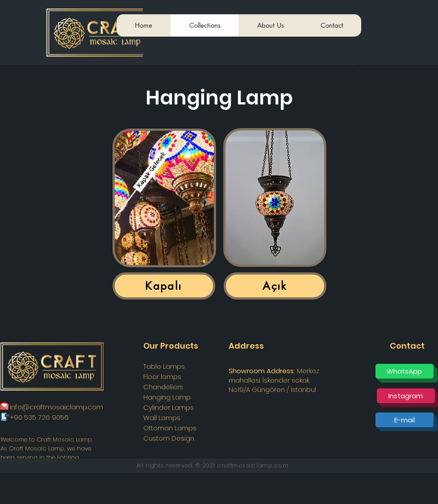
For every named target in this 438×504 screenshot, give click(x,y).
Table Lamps (164, 366)
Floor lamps (162, 377)
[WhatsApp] (405, 371)
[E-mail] (405, 420)
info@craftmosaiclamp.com (56, 407)
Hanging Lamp (167, 397)
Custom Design (169, 438)
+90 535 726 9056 (39, 417)
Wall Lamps (162, 418)
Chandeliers (163, 387)
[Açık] (275, 286)
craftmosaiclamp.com (253, 465)
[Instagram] (406, 396)
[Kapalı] (164, 286)
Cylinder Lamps (169, 407)
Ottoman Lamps (170, 428)
